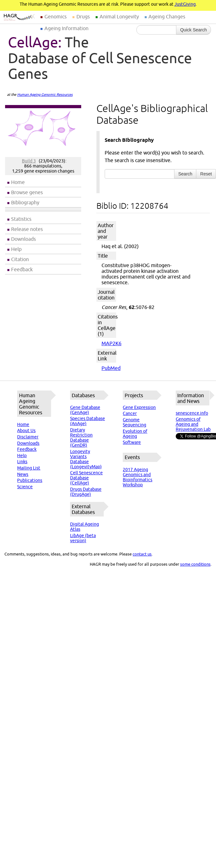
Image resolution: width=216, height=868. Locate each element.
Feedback (22, 269)
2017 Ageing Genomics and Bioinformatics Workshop (137, 477)
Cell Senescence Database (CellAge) (86, 478)
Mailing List (29, 468)
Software (132, 442)
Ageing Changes (167, 16)
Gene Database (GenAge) (85, 410)
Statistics (21, 219)
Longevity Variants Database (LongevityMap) (86, 459)
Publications (30, 480)
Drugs (83, 16)
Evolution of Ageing (135, 434)
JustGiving (185, 4)
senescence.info (192, 413)
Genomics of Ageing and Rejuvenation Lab (193, 424)
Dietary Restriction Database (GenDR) (81, 437)
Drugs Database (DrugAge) (86, 492)
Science (25, 487)
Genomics (56, 16)
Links (22, 462)
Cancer (130, 413)
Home (18, 182)
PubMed (111, 368)
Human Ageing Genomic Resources (45, 95)
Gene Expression (139, 407)
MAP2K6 (111, 343)
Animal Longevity (119, 16)
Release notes (27, 229)
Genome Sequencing (134, 422)
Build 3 (29, 161)
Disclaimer (28, 437)
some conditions (195, 564)
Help (16, 249)
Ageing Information (66, 28)
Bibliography (25, 202)
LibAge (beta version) (83, 538)
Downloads (23, 239)
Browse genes (27, 192)
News (23, 474)
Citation (20, 259)
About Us (26, 431)
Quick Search (193, 30)
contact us (142, 554)
